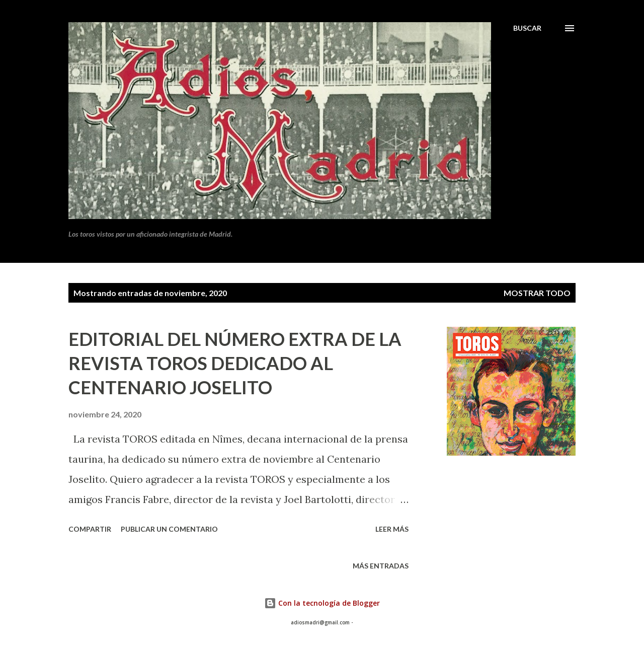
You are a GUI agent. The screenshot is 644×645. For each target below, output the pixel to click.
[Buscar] (527, 28)
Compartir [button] (90, 529)
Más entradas (381, 566)
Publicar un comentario (169, 529)
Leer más (392, 529)
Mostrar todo (537, 293)
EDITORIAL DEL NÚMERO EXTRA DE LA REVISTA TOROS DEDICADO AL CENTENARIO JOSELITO (235, 363)
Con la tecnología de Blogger (322, 603)
